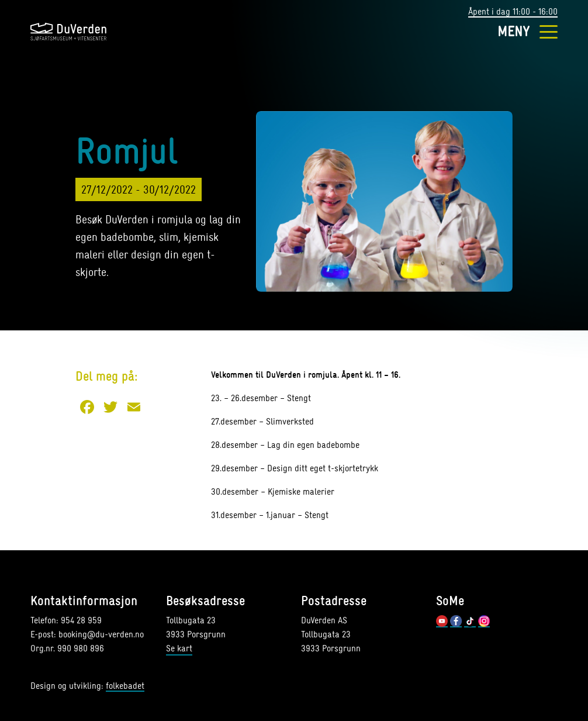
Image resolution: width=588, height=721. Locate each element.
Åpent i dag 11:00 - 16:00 (513, 12)
